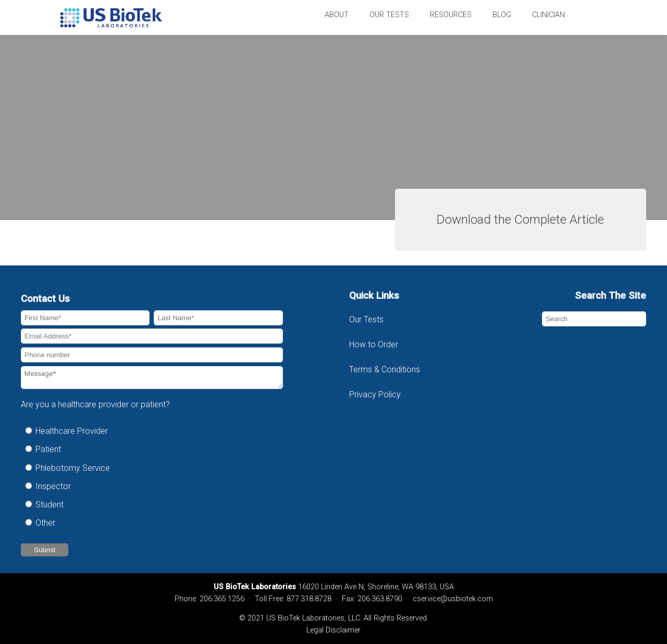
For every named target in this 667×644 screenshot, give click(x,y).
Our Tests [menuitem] (389, 15)
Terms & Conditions (386, 369)
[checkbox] (152, 477)
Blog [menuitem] (502, 15)
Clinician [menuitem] (548, 15)
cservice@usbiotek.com (453, 599)
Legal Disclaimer (333, 630)
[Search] (594, 319)
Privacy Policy (375, 394)
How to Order (374, 344)
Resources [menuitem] (451, 15)
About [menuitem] (337, 15)
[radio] (152, 431)
